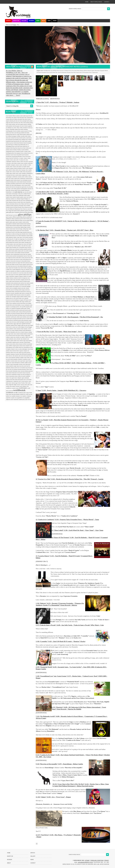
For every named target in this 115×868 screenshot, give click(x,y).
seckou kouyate (19, 344)
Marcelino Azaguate (100, 70)
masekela (22, 285)
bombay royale (21, 150)
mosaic (13, 293)
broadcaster (9, 156)
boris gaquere (18, 153)
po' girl (27, 315)
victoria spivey (25, 381)
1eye (7, 116)
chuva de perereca (27, 172)
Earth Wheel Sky (54, 72)
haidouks (15, 224)
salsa (15, 339)
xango (28, 393)
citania (14, 173)
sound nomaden (14, 359)
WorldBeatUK (47, 70)
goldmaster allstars (11, 219)
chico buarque (22, 170)
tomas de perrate (26, 373)
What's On (16, 21)
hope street (29, 229)
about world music (96, 2)
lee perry (21, 264)
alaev (26, 117)
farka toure (23, 202)
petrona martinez (16, 313)
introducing (9, 239)
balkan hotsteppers (13, 136)
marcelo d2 (28, 280)
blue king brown (19, 148)
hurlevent (29, 232)
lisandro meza (17, 268)
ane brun (18, 124)
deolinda (29, 182)
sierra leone (30, 349)
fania (7, 202)
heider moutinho (23, 225)
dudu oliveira (18, 190)
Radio (55, 21)
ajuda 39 (16, 117)
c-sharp (29, 158)
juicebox (29, 249)
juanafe (26, 249)
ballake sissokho (21, 136)
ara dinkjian (9, 128)
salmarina (11, 339)
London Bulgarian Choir (18, 269)
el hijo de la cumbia (22, 194)
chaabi (25, 167)
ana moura (16, 123)
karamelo (27, 253)
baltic (26, 136)
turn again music (13, 378)
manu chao (13, 280)
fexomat (16, 207)
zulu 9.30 (27, 399)
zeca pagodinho (19, 398)
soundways (25, 359)
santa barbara (29, 341)
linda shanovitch (10, 268)
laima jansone (13, 263)
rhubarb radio (22, 330)
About (9, 863)
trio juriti (23, 376)
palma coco (9, 308)
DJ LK (70, 70)
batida (30, 139)
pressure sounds (26, 319)
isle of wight (15, 239)
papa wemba (27, 308)
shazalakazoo (27, 347)
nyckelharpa (16, 300)
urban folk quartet (19, 379)
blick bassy (20, 146)
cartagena (13, 165)
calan (15, 160)
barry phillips (22, 139)
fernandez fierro (23, 206)
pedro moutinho (12, 312)
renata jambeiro (10, 329)
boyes (15, 155)
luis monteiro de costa (16, 273)
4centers (11, 116)
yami (10, 394)
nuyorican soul (10, 300)
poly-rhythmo (23, 317)
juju (7, 251)
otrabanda (27, 305)
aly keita (20, 121)
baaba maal (9, 133)
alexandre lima (21, 119)
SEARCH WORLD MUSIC (75, 9)
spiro (29, 359)
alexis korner (28, 119)
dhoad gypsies (29, 184)
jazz (30, 241)
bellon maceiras (10, 143)
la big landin (24, 261)
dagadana (8, 180)
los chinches (27, 269)
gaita (13, 212)
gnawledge (20, 217)
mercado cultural (25, 288)
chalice (28, 167)
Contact (33, 863)
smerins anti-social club (20, 356)
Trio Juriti (74, 70)
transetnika (12, 376)
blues (25, 148)
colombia (24, 173)
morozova (9, 293)
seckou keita (12, 344)
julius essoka (29, 251)
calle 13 (18, 160)
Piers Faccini (60, 70)
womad (13, 388)
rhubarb (17, 330)
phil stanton (28, 313)
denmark (25, 182)
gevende (25, 212)
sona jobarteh (12, 357)
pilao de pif (12, 315)
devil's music (22, 184)
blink (12, 148)
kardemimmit (17, 254)
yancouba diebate (16, 394)
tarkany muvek (14, 368)
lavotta (17, 264)
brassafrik (19, 155)
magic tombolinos (10, 276)
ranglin (19, 325)
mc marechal (23, 286)
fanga (32, 200)
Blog (43, 21)
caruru (21, 165)
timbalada (15, 371)
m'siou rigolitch (19, 275)
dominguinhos (24, 189)
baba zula (14, 133)
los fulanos (18, 271)
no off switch (16, 298)
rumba (12, 337)
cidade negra (9, 173)
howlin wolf (14, 232)
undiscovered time (11, 379)
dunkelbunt (9, 192)
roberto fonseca (25, 332)
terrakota (23, 368)
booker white (28, 151)
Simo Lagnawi (20, 351)
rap (25, 325)
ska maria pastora (26, 352)
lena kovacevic (14, 266)
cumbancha (23, 178)
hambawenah (23, 224)
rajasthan (8, 325)
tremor (16, 376)
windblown (9, 388)
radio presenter (10, 324)
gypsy (11, 222)
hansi (11, 225)
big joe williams (14, 145)
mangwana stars (26, 278)
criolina (26, 177)
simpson (26, 351)
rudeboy (8, 337)
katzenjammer (20, 256)
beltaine (21, 143)
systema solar (22, 364)
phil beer (23, 313)
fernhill (28, 206)
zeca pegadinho (26, 398)
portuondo (19, 319)
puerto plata (21, 320)
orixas (11, 303)
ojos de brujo (12, 302)
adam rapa (26, 116)
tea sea (20, 368)
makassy (12, 278)
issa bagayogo (21, 239)
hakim (18, 224)
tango (15, 366)
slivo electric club (10, 356)
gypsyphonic (9, 224)
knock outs (13, 259)
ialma (14, 234)
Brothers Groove (22, 156)
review (29, 329)
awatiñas (18, 131)
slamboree (29, 354)
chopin (8, 172)
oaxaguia (21, 300)
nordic (20, 298)
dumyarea (27, 190)
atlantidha (12, 129)
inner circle (22, 237)
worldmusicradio (22, 393)
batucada (16, 141)
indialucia (11, 237)
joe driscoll (15, 246)
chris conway (13, 172)
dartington (26, 180)
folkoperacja (17, 209)
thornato (24, 369)
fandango (28, 200)
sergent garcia (16, 346)
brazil (23, 155)
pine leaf (17, 315)
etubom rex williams (16, 199)
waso (31, 385)
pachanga (13, 307)
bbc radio (22, 141)
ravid (10, 327)
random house (14, 325)
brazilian (27, 155)
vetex (20, 381)
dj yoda (29, 187)
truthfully (28, 376)
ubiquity (19, 378)
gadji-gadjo (9, 212)
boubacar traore (10, 155)
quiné (30, 320)
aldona (16, 119)
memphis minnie (17, 288)
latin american (26, 263)
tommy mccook (21, 374)
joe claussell (9, 246)
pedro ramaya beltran (21, 312)
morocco (29, 291)
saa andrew (23, 337)
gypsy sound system (24, 222)
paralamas (13, 310)
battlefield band (10, 141)
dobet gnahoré (17, 189)
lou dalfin (23, 271)
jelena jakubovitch (11, 242)
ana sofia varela (22, 123)
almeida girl (13, 121)
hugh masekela (24, 232)
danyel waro (20, 180)
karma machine (13, 256)
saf (29, 337)
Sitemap (87, 860)
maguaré (17, 276)
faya (20, 204)
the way (12, 369)
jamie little (21, 241)
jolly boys (26, 246)
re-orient (14, 327)
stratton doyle (14, 361)
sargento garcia (16, 342)
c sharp (25, 158)
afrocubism (9, 117)
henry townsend (14, 227)
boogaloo (18, 151)
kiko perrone (25, 258)
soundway (20, 359)
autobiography (10, 131)
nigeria (8, 298)
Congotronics (95, 72)
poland (31, 315)
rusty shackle (17, 337)
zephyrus (8, 399)
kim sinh (30, 258)
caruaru (17, 165)
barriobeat (11, 139)
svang (11, 364)
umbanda (27, 378)
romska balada (23, 334)
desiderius (9, 184)
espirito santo (23, 197)
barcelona (17, 138)
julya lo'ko (9, 253)
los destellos (12, 271)
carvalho (25, 165)
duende (23, 190)
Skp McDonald (23, 354)
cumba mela (17, 178)
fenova (28, 204)
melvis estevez (10, 288)
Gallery (24, 21)
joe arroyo (25, 244)
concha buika (18, 175)
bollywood (28, 148)
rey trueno (13, 330)
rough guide (27, 335)
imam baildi (30, 236)
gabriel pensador (29, 211)
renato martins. (24, 329)
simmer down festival (11, 351)
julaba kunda (11, 251)
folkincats (12, 209)
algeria (8, 121)
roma (15, 334)
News (38, 21)
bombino (26, 150)
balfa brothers (23, 134)
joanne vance (13, 244)
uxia (25, 379)
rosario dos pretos (16, 335)
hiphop (22, 227)
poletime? (8, 317)
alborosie (12, 119)
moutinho (17, 293)
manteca (8, 280)
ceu (22, 167)
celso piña (19, 167)
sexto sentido (16, 347)
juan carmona (9, 249)
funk (13, 211)
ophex (8, 303)
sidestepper (25, 349)
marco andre (9, 281)
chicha (17, 170)
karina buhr (23, 254)
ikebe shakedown (23, 236)
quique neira (9, 322)
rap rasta (28, 325)
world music (23, 388)
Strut (90, 72)
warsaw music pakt (25, 385)
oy (11, 307)
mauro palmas (9, 286)
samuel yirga (23, 341)
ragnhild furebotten (26, 324)
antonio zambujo (27, 124)
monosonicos (23, 291)
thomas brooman (18, 369)
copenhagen (9, 177)
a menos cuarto (19, 116)
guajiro (8, 222)
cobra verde (19, 173)
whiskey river (25, 386)
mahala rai (26, 276)
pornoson (10, 319)
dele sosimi (17, 182)
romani (18, 334)
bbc (19, 141)
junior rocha (14, 253)
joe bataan (29, 244)
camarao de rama (24, 160)
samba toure (16, 341)
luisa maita (24, 273)
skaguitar (8, 354)
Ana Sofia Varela (75, 72)
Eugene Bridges (25, 199)
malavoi (20, 278)
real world (18, 327)
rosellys (23, 335)
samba (12, 341)
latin (22, 263)
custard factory (29, 178)
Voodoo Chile (24, 383)
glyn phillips (25, 215)
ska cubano (19, 352)
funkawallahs (17, 211)
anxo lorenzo (25, 126)
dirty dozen (25, 185)
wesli (21, 386)
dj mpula (18, 187)
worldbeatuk (19, 390)
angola (22, 124)
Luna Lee (13, 275)
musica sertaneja (26, 293)
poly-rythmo (30, 317)
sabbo (27, 337)
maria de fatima (23, 281)
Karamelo (86, 72)
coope (29, 175)
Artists (8, 21)
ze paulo (13, 398)
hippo (26, 227)
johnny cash (21, 246)
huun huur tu (9, 234)
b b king (30, 131)
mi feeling (16, 290)
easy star (25, 192)
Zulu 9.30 (82, 72)
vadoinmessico (10, 381)
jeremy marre (18, 242)
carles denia (14, 163)
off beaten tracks (28, 300)
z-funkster (29, 396)
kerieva (14, 258)
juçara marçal (28, 247)
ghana (29, 212)
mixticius (27, 290)
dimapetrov (19, 185)
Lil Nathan (66, 70)
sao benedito (9, 342)
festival (12, 207)
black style (15, 146)
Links (49, 21)
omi (30, 302)
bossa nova (30, 153)
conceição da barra (11, 175)
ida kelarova (13, 236)
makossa (16, 278)
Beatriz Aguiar (91, 70)
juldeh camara (18, 251)
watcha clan (9, 386)
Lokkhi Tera (9, 269)
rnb (16, 332)
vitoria (19, 383)
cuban (12, 178)
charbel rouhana (10, 168)
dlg (32, 187)
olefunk (17, 302)
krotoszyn (18, 261)
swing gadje (16, 364)
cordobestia (15, 177)
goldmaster (29, 217)
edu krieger (15, 194)
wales (29, 383)
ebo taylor (29, 192)
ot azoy (23, 305)
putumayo (27, 320)
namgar (18, 297)
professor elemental (13, 320)
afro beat (30, 116)
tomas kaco (9, 374)
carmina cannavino (28, 163)
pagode (28, 307)
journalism (22, 247)
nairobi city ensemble (11, 297)
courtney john (21, 177)
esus (28, 197)
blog (14, 148)
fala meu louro (22, 200)
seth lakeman (9, 347)
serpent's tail (29, 346)
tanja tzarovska (20, 366)
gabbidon (23, 211)
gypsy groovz (16, 222)
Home (15, 25)
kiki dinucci (19, 258)
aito (13, 117)
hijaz (19, 227)
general (21, 212)
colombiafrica (29, 173)
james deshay (15, 241)
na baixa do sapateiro (25, 295)
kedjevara (10, 258)
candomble (9, 161)
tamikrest (11, 366)
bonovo (14, 151)
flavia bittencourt (26, 207)
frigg (10, 211)
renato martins (17, 329)
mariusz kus (24, 283)
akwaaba (22, 117)
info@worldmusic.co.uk (85, 862)
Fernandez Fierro (45, 72)
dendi (21, 182)
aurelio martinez (24, 129)
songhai (22, 357)
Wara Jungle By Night (11, 385)
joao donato (19, 244)
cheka (14, 170)
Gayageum (17, 212)
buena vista (9, 158)
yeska (27, 394)
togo (7, 373)
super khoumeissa (16, 363)
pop (7, 319)
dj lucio (14, 187)
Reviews (31, 21)
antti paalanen (9, 126)
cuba (10, 178)
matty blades (27, 285)
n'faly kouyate (17, 295)
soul (9, 359)
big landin (21, 145)
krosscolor (14, 261)
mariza (28, 283)
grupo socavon (23, 220)
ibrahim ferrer (25, 234)
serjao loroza (23, 346)
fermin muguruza (15, 206)
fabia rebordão (13, 200)
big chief (8, 145)
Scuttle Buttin (27, 342)
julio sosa (24, 251)
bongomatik (9, 151)
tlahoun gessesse (29, 371)
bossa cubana (24, 153)
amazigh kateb (26, 121)
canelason (14, 161)
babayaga (19, 133)
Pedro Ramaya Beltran (82, 70)
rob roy (19, 332)
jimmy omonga (25, 242)
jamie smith (27, 241)
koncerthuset (26, 259)
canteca (18, 161)
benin (25, 143)
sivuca (15, 352)
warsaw (19, 385)
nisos (11, 298)
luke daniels (30, 273)
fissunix (20, 207)
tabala (8, 366)
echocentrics (9, 194)
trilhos (20, 376)
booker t (22, 151)
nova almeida (25, 298)
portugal (15, 319)
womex (17, 388)
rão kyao (14, 322)
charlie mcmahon (18, 168)
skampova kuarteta (15, 354)
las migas (18, 263)
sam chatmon (24, 339)
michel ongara (22, 290)
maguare (21, 276)
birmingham (9, 146)
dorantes (30, 189)
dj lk (11, 187)
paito (31, 307)
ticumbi (11, 371)
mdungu (28, 286)
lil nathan (29, 266)
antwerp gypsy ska (17, 126)
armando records (27, 128)
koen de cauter (19, 259)
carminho (8, 165)
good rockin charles (25, 219)
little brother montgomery (27, 268)
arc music (14, 128)
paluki (22, 308)
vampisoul (16, 381)
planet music (23, 315)
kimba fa (8, 259)
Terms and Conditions (97, 860)
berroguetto (29, 143)
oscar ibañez (28, 303)
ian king (17, 234)
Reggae (30, 327)
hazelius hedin (16, 225)
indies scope (17, 237)
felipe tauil (24, 204)
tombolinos (14, 374)
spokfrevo (9, 361)
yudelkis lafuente (16, 396)
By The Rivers (15, 158)
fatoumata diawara (15, 204)
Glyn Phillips (53, 70)
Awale (15, 131)
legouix (25, 264)
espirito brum (9, 197)
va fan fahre (29, 379)
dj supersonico (24, 187)
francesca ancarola (27, 209)
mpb (21, 293)
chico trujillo (29, 170)
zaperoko (8, 398)
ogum (8, 302)
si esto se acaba (18, 349)
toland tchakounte (13, 373)
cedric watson (13, 167)
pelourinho (29, 312)
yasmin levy (23, 394)
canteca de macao (24, 161)
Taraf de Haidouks (62, 72)
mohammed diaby (10, 291)
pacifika (24, 307)
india (7, 237)
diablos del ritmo (10, 185)
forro (22, 209)
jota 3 (18, 247)
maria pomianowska (16, 283)
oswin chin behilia (16, 305)
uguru (23, 378)
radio (31, 322)
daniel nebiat (14, 180)
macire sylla (29, 275)
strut (19, 361)
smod (27, 356)
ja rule (28, 239)
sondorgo (18, 357)
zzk (31, 399)
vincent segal (15, 383)
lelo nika (8, 266)
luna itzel (8, 275)
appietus (30, 126)
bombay (15, 150)
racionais (27, 322)
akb (19, 117)
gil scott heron (15, 215)
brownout (28, 156)
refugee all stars (25, 327)
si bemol (12, 349)
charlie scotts (25, 168)
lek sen (31, 264)
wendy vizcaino (16, 386)
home (87, 2)
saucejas (22, 342)
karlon (8, 256)
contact (107, 2)
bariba (21, 138)
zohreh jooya (22, 399)
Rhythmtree (28, 330)
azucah (26, 131)
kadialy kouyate (21, 253)
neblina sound (27, 297)
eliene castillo (13, 195)
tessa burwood (29, 368)
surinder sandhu (24, 363)
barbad (13, 138)
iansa (21, 234)
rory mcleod (9, 335)
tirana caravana (21, 371)
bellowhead (16, 143)
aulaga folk (18, 129)
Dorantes (69, 72)
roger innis (11, 334)
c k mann (21, 158)
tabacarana (28, 364)
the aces (8, 369)
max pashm (16, 286)
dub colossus (12, 190)
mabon (25, 275)
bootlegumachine (10, 153)
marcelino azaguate (20, 280)
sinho (12, 352)
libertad (25, 266)
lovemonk (28, 271)
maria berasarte (16, 281)
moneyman (18, 291)
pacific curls (19, 307)
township (27, 374)
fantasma (11, 202)
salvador (18, 339)
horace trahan (9, 230)
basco (27, 139)
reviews (8, 330)
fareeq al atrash (17, 202)
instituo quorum (29, 237)
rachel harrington (21, 322)
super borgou (29, 361)
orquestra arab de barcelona (19, 303)
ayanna (22, 131)
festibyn (8, 207)
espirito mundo (16, 197)
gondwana (18, 219)
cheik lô (10, 170)
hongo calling (23, 229)
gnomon (25, 217)
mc (19, 286)
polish (13, 317)
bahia (28, 133)
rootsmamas (30, 334)
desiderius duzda (15, 184)
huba (19, 232)
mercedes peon (10, 290)
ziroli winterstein (15, 399)
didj (15, 185)
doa (7, 189)
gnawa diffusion (13, 217)
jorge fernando (13, 247)
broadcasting (15, 156)
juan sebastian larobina (18, 249)
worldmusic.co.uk (12, 393)
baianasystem (9, 134)
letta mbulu (20, 266)
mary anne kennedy (15, 285)
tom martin (20, 373)
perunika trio (9, 313)
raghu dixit (19, 324)
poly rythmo (17, 317)
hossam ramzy (16, 230)
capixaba (31, 161)
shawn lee (21, 347)
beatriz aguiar (28, 141)
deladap (12, 182)
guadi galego (30, 220)
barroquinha (16, 139)
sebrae (8, 344)
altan (17, 121)
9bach (14, 116)
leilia (28, 264)
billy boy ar (26, 145)
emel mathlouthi (20, 195)
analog (28, 123)
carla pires (9, 163)
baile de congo (16, 134)
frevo (7, 211)
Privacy (107, 860)
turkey (8, 378)
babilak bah (24, 133)
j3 (25, 239)
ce (28, 165)
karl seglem (28, 254)
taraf (25, 366)
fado (18, 200)
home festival (16, 229)
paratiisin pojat (19, 310)
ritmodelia (13, 332)
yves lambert (23, 396)
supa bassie (23, 361)
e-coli (13, 192)
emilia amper (27, 195)
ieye (17, 236)
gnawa (8, 217)
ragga (15, 324)
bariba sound (26, 138)
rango (22, 325)
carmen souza (20, 163)
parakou (8, 310)
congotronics (25, 175)
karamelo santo (10, 254)
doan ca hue (11, 189)
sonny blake (27, 357)
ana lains (11, 123)
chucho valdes (19, 172)
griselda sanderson (15, 220)
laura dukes (12, 264)
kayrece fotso (27, 256)
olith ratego (22, 302)
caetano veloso (10, 160)
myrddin (11, 295)
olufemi (27, 302)
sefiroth (25, 344)
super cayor (9, 363)
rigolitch (8, 332)
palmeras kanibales (16, 308)
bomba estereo (10, 150)
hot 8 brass (22, 230)
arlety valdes (20, 128)
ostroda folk (9, 305)
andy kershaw (12, 124)
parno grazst (25, 310)
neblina (22, 297)
